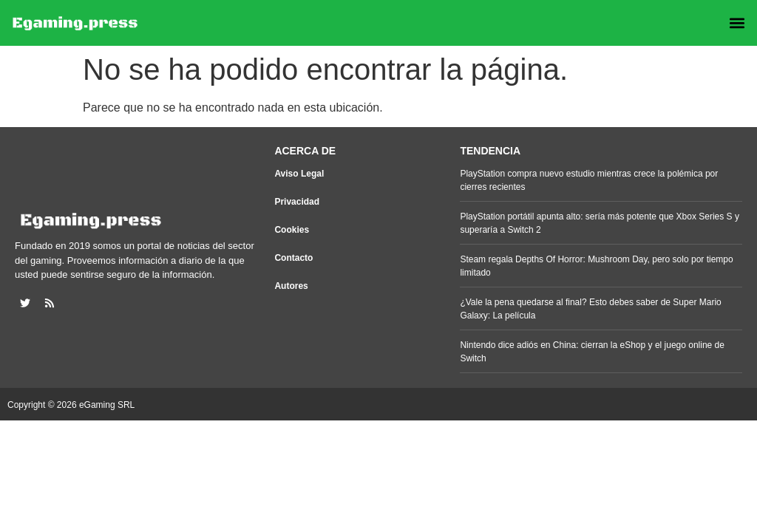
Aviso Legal (299, 174)
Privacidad (297, 202)
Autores (291, 286)
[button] (737, 23)
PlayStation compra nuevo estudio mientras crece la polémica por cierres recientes (589, 180)
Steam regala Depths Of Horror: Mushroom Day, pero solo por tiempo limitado (596, 266)
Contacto (293, 258)
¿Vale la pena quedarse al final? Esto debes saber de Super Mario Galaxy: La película (590, 309)
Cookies (292, 230)
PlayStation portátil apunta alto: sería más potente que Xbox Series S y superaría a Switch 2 (600, 223)
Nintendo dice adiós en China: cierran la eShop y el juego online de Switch (592, 352)
